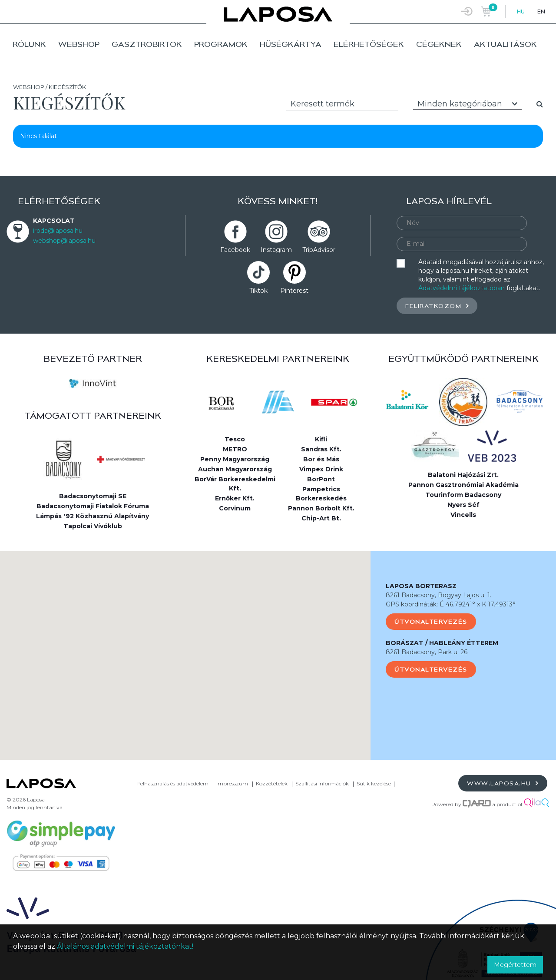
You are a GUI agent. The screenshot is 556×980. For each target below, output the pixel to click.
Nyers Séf (463, 505)
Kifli (321, 439)
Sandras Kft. (321, 449)
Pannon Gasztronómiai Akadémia (463, 485)
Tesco (235, 439)
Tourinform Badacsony (463, 495)
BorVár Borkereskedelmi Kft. (235, 484)
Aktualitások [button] (505, 44)
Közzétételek (272, 783)
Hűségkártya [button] (291, 44)
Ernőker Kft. (235, 498)
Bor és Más (321, 459)
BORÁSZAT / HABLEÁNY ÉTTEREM (442, 643)
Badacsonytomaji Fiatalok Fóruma (93, 506)
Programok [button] (221, 44)
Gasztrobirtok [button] (147, 44)
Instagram (276, 250)
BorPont (321, 479)
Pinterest (294, 291)
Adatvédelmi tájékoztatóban (462, 288)
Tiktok (258, 291)
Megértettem (515, 965)
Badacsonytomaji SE (93, 496)
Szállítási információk (322, 783)
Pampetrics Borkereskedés (321, 494)
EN (541, 12)
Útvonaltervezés (431, 622)
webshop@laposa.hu (64, 241)
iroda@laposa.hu (58, 231)
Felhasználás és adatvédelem (173, 783)
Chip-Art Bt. (321, 518)
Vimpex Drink (321, 469)
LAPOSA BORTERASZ (421, 586)
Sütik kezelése (374, 783)
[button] (185, 647)
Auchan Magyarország (235, 469)
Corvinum (235, 508)
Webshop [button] (79, 44)
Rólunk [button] (29, 44)
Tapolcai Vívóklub (93, 526)
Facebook (235, 250)
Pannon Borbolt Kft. (321, 508)
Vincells (463, 515)
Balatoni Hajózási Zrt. (463, 475)
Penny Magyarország (235, 459)
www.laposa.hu (503, 783)
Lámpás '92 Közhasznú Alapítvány (93, 516)
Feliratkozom (437, 306)
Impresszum (232, 783)
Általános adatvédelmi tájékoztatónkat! (125, 946)
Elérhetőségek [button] (369, 44)
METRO (235, 449)
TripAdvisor (319, 250)
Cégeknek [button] (439, 44)
